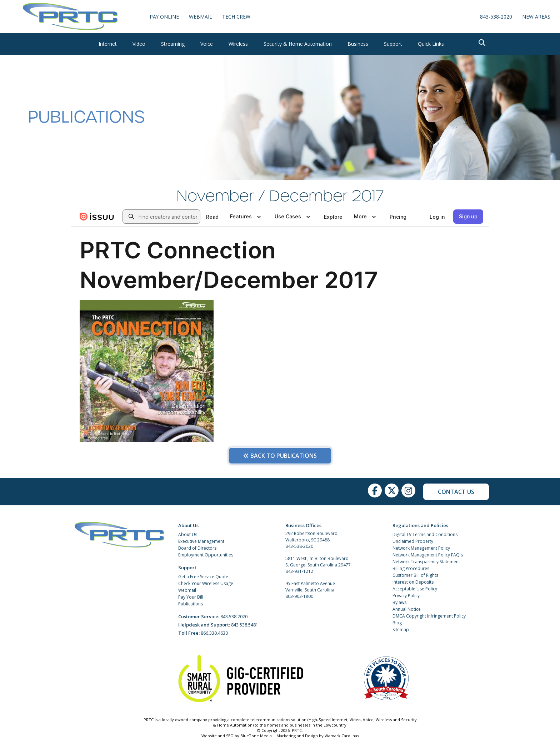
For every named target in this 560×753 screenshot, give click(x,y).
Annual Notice (407, 609)
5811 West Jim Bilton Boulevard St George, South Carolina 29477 (318, 562)
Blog (397, 623)
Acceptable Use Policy (415, 589)
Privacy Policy (406, 596)
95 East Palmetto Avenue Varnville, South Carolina (310, 587)
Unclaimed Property (413, 541)
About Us (188, 534)
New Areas (536, 17)
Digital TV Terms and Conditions (425, 534)
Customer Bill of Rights (415, 575)
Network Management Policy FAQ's (428, 555)
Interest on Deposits (413, 582)
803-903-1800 (299, 596)
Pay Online (164, 17)
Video (139, 44)
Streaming (173, 44)
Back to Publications (280, 456)
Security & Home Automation (298, 44)
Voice (207, 44)
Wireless (238, 44)
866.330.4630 (214, 633)
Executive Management (201, 541)
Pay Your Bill (191, 597)
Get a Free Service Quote (203, 577)
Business (358, 44)
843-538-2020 (496, 17)
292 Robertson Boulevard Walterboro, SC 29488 (311, 537)
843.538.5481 (245, 625)
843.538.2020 (234, 617)
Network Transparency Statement (426, 562)
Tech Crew (237, 17)
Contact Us (456, 492)
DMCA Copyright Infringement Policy (429, 616)
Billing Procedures (411, 568)
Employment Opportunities (206, 555)
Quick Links (431, 44)
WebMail (201, 17)
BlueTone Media (256, 736)
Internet (108, 44)
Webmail (187, 590)
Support (393, 44)
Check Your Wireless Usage (206, 583)
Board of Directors (197, 548)
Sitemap (401, 630)
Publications (191, 604)
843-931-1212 (299, 571)
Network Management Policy (421, 548)
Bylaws (399, 602)
